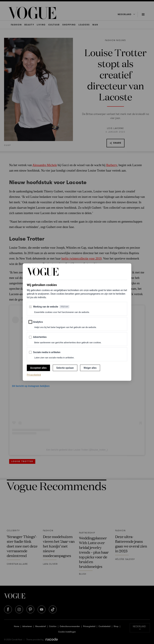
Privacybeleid (34, 375)
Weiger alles (90, 368)
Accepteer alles (38, 368)
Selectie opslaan (65, 368)
